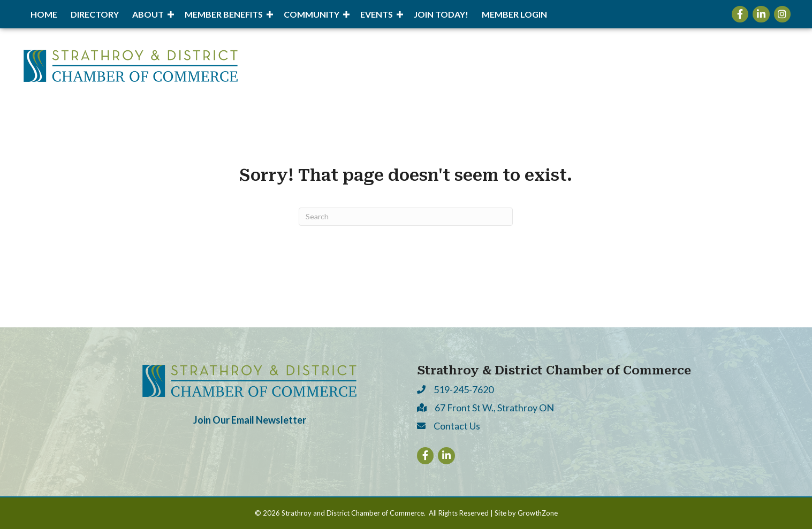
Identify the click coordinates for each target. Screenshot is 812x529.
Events (377, 14)
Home (44, 14)
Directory (95, 14)
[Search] (406, 217)
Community (312, 14)
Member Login (514, 14)
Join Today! (441, 14)
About (148, 14)
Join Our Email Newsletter (250, 420)
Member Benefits (224, 14)
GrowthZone (538, 513)
